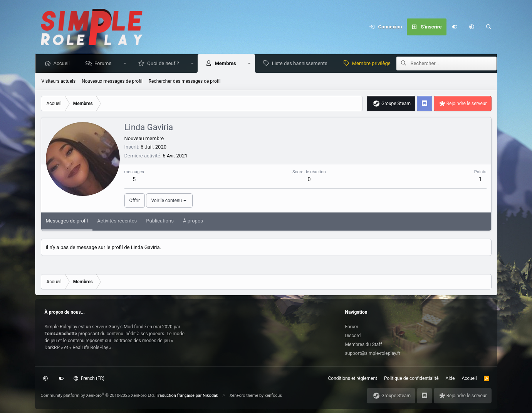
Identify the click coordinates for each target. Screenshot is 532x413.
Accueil (63, 63)
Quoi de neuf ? (165, 63)
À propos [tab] (193, 221)
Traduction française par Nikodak (187, 395)
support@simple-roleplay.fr (373, 353)
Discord (353, 336)
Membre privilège (373, 63)
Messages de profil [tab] (67, 221)
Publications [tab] (160, 221)
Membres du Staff (364, 344)
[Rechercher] (489, 27)
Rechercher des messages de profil (185, 81)
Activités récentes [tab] (117, 221)
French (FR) (89, 378)
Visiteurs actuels (59, 81)
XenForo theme (244, 395)
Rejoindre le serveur (467, 104)
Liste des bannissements (301, 63)
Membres (227, 63)
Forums (104, 63)
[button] (472, 27)
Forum (352, 327)
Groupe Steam (396, 104)
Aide (450, 378)
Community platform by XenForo (98, 395)
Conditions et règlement (353, 378)
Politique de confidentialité (411, 378)
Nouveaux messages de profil (112, 81)
